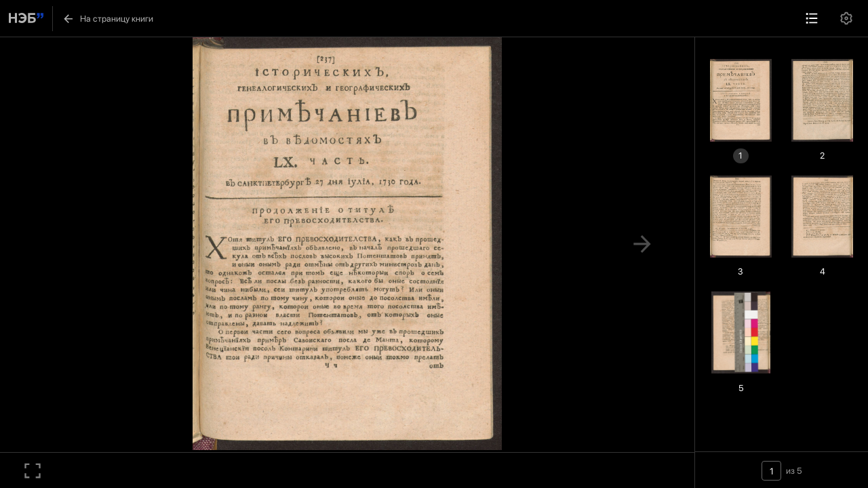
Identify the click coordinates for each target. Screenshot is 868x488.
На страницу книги (107, 19)
